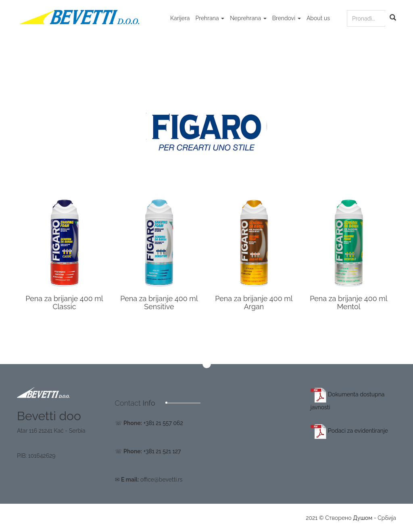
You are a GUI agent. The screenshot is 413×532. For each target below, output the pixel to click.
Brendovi (287, 18)
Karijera (180, 18)
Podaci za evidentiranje (349, 431)
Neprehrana (248, 18)
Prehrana (210, 18)
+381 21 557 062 (163, 423)
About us (318, 18)
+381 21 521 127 (162, 451)
